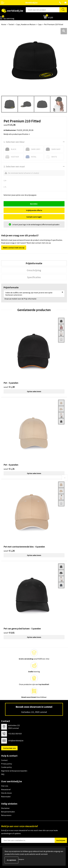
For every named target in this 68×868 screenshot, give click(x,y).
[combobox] (43, 10)
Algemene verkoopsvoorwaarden (14, 771)
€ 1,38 (9, 387)
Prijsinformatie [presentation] (34, 263)
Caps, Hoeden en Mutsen (26, 24)
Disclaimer (5, 808)
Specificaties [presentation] (34, 277)
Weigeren (21, 859)
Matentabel (6, 797)
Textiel (11, 24)
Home (4, 24)
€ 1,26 (9, 551)
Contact (4, 760)
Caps (40, 24)
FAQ (3, 774)
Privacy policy (7, 764)
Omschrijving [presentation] (34, 270)
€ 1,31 (9, 469)
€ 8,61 (9, 633)
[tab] (34, 263)
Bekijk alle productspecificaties (17, 134)
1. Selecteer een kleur (14, 142)
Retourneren (6, 815)
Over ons (5, 786)
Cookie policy (6, 767)
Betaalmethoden (8, 812)
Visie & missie (6, 793)
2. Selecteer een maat (14, 166)
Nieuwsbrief (6, 789)
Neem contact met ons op (14, 248)
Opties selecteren (34, 391)
